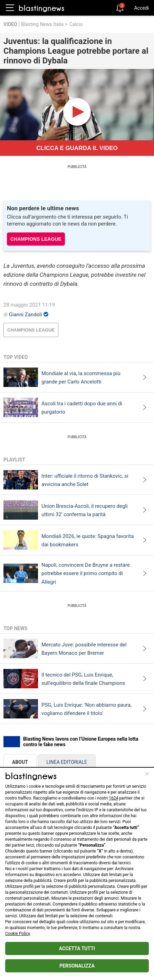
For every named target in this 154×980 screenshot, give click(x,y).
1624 (113, 798)
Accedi (141, 8)
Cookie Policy (17, 934)
